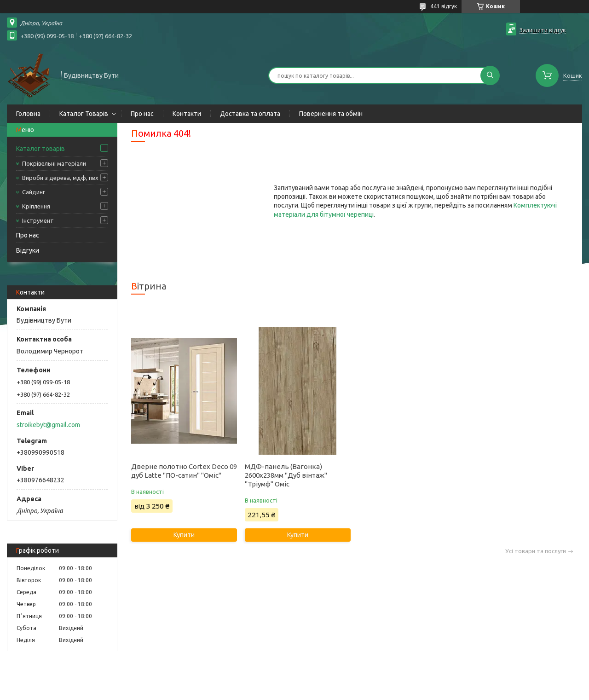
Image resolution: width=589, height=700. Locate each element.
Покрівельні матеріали (54, 163)
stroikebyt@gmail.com (48, 425)
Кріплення (36, 206)
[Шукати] (490, 75)
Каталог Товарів (84, 114)
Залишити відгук (543, 30)
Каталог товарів (40, 149)
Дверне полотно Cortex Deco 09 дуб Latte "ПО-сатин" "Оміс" (184, 471)
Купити (184, 535)
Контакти (187, 114)
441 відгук (444, 6)
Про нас (142, 114)
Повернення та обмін (331, 114)
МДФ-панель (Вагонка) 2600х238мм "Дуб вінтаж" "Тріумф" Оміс (286, 475)
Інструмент (38, 220)
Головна (28, 114)
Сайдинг (34, 192)
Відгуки (28, 250)
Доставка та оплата (250, 114)
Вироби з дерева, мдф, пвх (60, 178)
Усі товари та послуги (536, 551)
